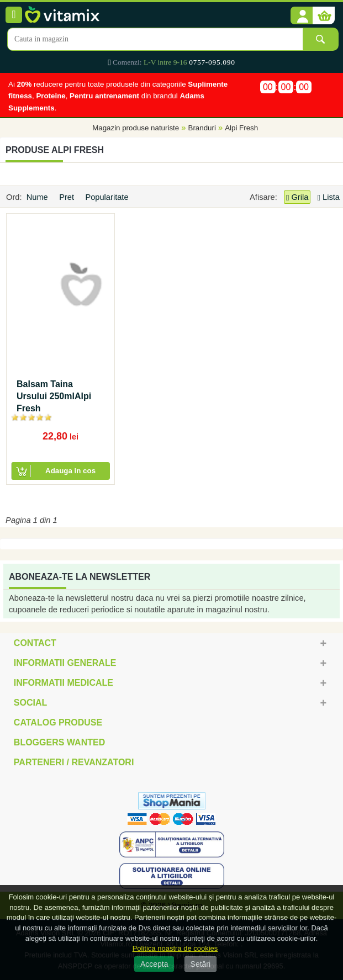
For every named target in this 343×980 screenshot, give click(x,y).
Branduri (202, 128)
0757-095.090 (212, 62)
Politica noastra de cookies (175, 948)
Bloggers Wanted (59, 742)
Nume (38, 197)
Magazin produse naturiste (136, 128)
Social (30, 703)
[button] (302, 16)
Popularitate (108, 197)
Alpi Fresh (241, 128)
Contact (35, 643)
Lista (329, 197)
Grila (297, 197)
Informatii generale (65, 663)
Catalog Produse (58, 722)
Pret (68, 197)
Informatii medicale (64, 683)
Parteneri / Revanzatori (74, 762)
